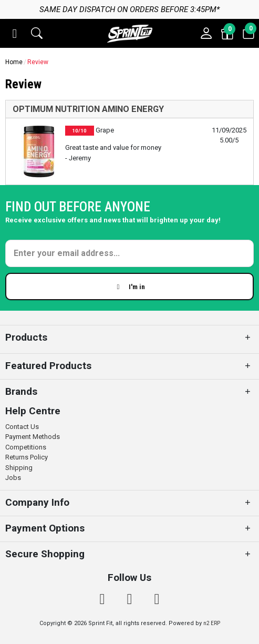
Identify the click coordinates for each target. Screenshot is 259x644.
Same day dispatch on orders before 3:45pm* (129, 9)
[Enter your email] (130, 253)
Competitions (26, 447)
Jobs (13, 478)
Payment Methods (33, 437)
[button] (15, 34)
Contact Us (22, 427)
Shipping (19, 468)
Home (14, 62)
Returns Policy (27, 457)
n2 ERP (212, 623)
